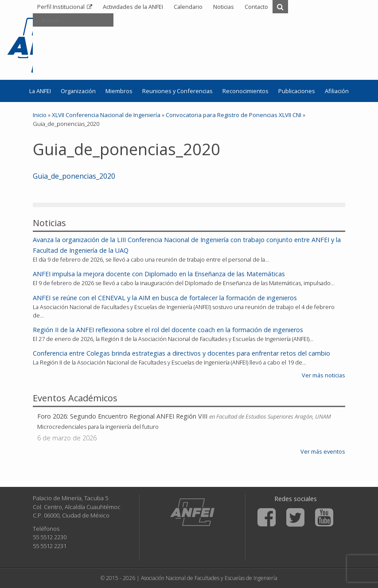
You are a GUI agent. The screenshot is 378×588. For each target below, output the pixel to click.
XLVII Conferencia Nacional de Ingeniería (106, 115)
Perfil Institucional (61, 7)
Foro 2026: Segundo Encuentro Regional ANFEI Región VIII (122, 416)
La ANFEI (40, 91)
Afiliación (337, 91)
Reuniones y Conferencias (177, 91)
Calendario (188, 7)
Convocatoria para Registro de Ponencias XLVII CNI (234, 115)
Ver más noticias (323, 375)
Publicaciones (297, 91)
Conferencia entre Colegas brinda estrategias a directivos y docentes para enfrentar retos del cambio (181, 353)
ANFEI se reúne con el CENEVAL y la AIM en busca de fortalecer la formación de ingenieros (165, 298)
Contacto (256, 7)
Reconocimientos (246, 91)
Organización (78, 91)
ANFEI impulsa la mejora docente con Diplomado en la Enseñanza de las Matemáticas (159, 274)
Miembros (119, 91)
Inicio (40, 115)
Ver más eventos (323, 451)
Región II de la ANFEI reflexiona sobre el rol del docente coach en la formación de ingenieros (168, 330)
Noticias (224, 7)
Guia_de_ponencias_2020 (74, 176)
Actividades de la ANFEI (133, 7)
